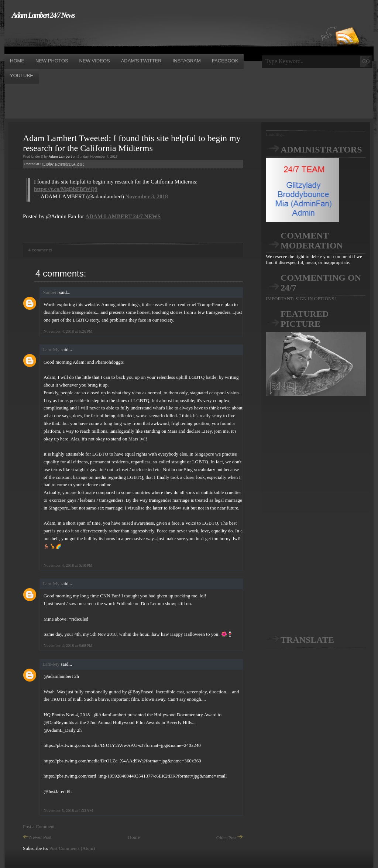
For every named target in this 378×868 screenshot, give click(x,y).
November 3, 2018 (147, 196)
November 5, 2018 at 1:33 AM (68, 810)
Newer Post (37, 837)
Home (134, 837)
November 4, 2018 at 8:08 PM (68, 645)
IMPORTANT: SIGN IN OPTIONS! (301, 299)
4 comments (40, 250)
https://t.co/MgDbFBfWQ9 (66, 189)
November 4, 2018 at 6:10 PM (68, 565)
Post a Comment (39, 826)
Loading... (276, 134)
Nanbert (50, 292)
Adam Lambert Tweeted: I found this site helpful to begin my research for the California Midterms (132, 143)
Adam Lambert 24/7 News (43, 15)
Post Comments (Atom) (72, 848)
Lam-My (51, 349)
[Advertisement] (139, 36)
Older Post (230, 838)
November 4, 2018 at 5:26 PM (68, 331)
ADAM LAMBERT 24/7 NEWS (123, 216)
